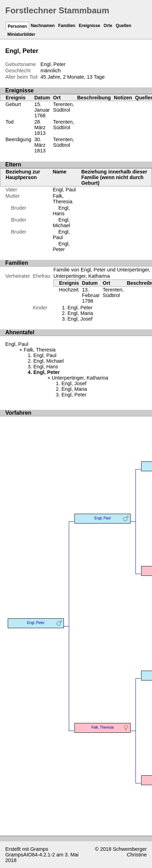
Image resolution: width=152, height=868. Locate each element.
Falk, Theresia (62, 199)
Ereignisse (89, 26)
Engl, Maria (80, 313)
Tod (10, 122)
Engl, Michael (61, 223)
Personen (17, 26)
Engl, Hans (61, 211)
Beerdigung (19, 139)
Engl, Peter (61, 246)
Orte (108, 26)
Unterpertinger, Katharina (82, 276)
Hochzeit (69, 290)
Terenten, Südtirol (64, 107)
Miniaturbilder (21, 34)
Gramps (39, 849)
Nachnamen (43, 26)
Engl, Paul (64, 190)
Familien (67, 26)
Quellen (124, 26)
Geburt (13, 104)
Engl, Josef (80, 319)
